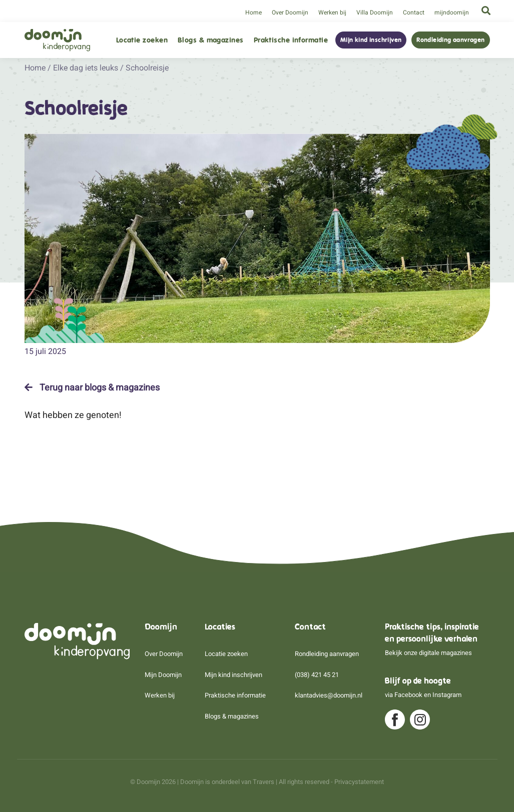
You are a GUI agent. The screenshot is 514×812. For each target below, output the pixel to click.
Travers (264, 782)
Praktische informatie (291, 40)
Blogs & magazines (211, 40)
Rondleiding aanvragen (450, 40)
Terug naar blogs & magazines (92, 387)
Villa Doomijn (375, 12)
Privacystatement (359, 782)
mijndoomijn (452, 12)
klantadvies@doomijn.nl (329, 695)
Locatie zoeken (142, 40)
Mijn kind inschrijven (371, 40)
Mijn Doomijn (163, 675)
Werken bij (332, 12)
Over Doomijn (290, 12)
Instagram (447, 695)
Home (253, 12)
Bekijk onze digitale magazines (428, 653)
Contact (414, 12)
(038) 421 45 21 (317, 675)
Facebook (408, 695)
